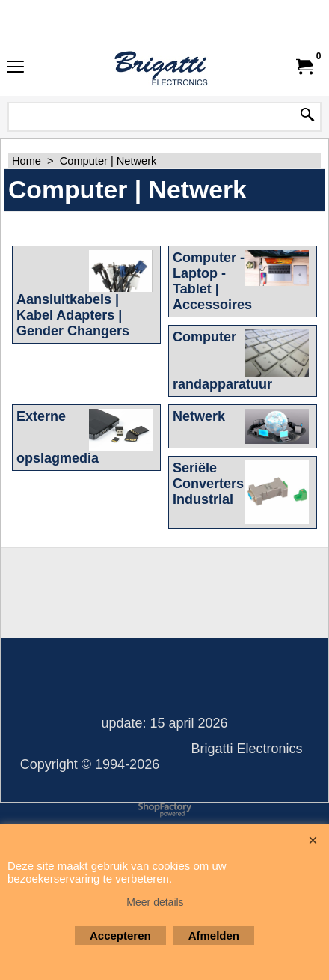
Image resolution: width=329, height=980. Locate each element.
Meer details (155, 902)
